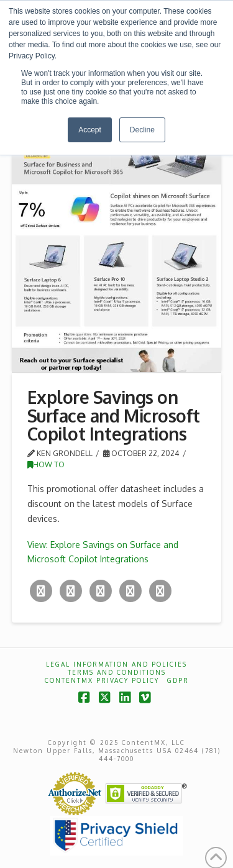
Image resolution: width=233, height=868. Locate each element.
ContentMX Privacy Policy (102, 680)
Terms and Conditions (117, 672)
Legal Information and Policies (116, 664)
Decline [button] (142, 130)
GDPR (178, 680)
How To (46, 464)
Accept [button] (90, 130)
